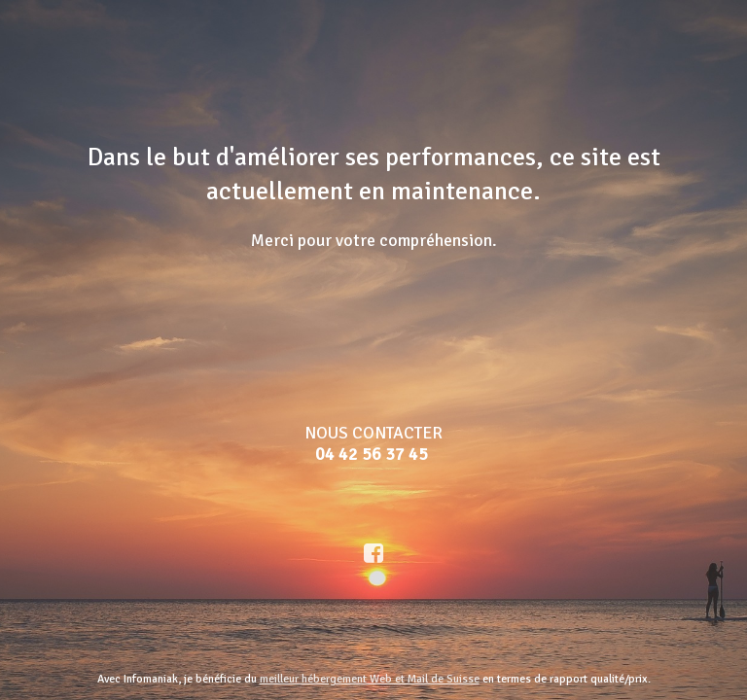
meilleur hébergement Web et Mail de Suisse (370, 679)
